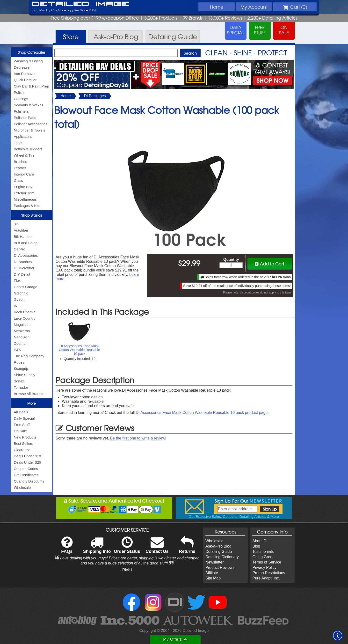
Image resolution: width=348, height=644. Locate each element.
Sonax (19, 381)
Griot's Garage (25, 287)
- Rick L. (127, 570)
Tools (18, 143)
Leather (20, 168)
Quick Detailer (25, 80)
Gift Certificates (26, 475)
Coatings (21, 99)
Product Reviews (220, 567)
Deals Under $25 (27, 462)
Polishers (21, 111)
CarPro (20, 249)
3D (16, 224)
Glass (18, 180)
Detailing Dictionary (222, 557)
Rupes (19, 362)
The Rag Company (29, 356)
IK (15, 306)
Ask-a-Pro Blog (218, 546)
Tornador (21, 387)
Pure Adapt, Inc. (266, 578)
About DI (260, 541)
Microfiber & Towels (29, 130)
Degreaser (22, 67)
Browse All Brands (29, 394)
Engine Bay (23, 187)
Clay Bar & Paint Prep (31, 86)
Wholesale (22, 487)
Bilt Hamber (23, 237)
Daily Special (24, 418)
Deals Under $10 (27, 456)
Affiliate (212, 573)
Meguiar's (22, 325)
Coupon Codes (26, 469)
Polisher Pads (25, 118)
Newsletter (215, 562)
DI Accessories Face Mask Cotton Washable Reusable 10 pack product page (202, 413)
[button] (338, 636)
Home (217, 7)
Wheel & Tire (24, 155)
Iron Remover (25, 74)
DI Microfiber (24, 268)
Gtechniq (21, 293)
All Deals (21, 412)
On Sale (20, 431)
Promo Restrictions (269, 573)
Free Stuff (22, 425)
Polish (19, 92)
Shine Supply (24, 375)
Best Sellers (23, 443)
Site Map (213, 578)
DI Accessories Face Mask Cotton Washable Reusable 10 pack (80, 350)
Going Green (263, 557)
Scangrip (21, 369)
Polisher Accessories (30, 124)
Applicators (23, 136)
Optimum (21, 343)
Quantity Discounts (29, 481)
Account (254, 7)
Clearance (22, 450)
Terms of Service (267, 562)
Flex (17, 281)
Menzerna (22, 331)
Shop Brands (32, 215)
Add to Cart (270, 264)
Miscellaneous (25, 199)
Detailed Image (80, 4)
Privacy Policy (264, 567)
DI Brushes (23, 262)
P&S (17, 350)
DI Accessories (26, 255)
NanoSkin (22, 337)
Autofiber (21, 230)
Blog (256, 546)
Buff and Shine (26, 243)
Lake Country (25, 318)
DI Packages (95, 96)
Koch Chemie (25, 312)
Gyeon (19, 299)
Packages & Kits (27, 206)
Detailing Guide (219, 552)
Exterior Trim (24, 193)
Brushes (20, 162)
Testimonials (263, 552)
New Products (25, 437)
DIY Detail (22, 274)
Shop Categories (32, 52)
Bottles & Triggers (28, 149)
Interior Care (24, 174)
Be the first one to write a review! (138, 438)
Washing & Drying (28, 61)
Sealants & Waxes (29, 105)
